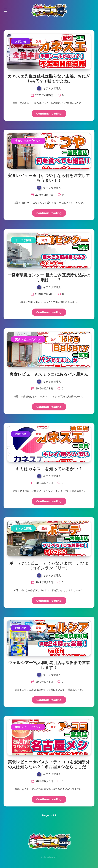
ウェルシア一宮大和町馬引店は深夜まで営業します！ (49, 665)
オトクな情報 (23, 240)
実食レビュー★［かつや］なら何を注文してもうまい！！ (49, 178)
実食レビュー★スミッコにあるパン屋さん (49, 374)
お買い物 (21, 41)
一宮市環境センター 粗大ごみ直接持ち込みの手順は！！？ (49, 278)
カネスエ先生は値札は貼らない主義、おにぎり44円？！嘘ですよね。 (49, 79)
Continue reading (49, 114)
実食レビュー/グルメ (28, 141)
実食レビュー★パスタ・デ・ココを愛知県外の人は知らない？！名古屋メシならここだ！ (49, 764)
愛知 (39, 41)
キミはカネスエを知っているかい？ (49, 469)
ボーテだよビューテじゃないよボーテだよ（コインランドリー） (49, 566)
